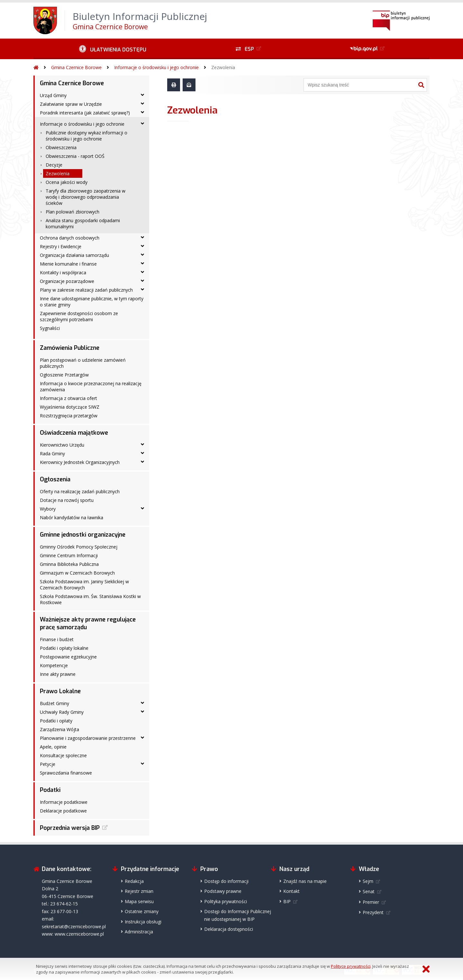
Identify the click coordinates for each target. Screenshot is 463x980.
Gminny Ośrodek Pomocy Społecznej (79, 547)
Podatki (50, 790)
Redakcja (134, 881)
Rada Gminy (52, 454)
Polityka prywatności (226, 901)
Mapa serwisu (139, 901)
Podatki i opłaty (56, 721)
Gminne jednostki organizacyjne (83, 535)
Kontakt (291, 891)
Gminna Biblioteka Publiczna (69, 564)
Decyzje (54, 165)
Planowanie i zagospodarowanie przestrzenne (88, 738)
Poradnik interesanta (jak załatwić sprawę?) (85, 113)
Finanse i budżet (57, 639)
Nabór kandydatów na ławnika (72, 517)
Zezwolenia (223, 67)
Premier (371, 902)
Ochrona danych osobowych (70, 238)
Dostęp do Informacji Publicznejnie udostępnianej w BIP (238, 915)
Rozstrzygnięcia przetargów (69, 416)
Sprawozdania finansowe (66, 773)
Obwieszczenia (61, 147)
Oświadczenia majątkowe (74, 433)
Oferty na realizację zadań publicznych (80, 491)
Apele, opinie (53, 747)
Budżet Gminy (54, 703)
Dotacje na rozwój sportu (67, 500)
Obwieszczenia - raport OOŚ (75, 156)
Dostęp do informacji (226, 881)
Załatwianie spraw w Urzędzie (71, 104)
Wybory (48, 509)
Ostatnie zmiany (142, 911)
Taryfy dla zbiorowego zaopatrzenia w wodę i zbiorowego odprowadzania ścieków (86, 197)
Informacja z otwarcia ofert (68, 398)
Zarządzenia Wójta (59, 729)
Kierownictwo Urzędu (62, 445)
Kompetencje (54, 665)
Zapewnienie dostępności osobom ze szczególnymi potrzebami (79, 316)
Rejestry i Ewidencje (61, 246)
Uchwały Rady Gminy (62, 712)
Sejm (368, 881)
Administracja (139, 932)
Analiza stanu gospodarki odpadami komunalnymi (83, 223)
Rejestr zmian (139, 891)
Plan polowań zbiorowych (73, 212)
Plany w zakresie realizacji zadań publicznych (86, 290)
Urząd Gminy (53, 95)
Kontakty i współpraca (63, 272)
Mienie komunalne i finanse (68, 264)
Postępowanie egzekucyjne (68, 657)
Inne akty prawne (58, 674)
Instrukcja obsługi (143, 922)
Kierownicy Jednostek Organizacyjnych (80, 462)
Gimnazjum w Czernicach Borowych (77, 573)
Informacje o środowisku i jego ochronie (156, 67)
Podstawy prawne (223, 891)
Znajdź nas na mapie (305, 881)
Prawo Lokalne (60, 691)
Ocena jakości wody (67, 182)
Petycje (48, 764)
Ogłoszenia (55, 479)
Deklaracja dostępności (229, 929)
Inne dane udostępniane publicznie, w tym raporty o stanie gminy (92, 302)
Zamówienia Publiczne (70, 348)
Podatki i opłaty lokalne (64, 648)
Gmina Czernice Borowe (76, 67)
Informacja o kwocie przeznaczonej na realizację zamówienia (91, 386)
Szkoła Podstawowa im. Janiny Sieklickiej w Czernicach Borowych (84, 585)
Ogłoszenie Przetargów (64, 375)
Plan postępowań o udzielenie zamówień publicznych (83, 363)
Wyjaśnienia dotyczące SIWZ (70, 407)
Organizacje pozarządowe (67, 281)
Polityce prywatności (351, 966)
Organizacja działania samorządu (74, 255)
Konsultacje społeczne (63, 755)
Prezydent (373, 912)
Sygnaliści (50, 328)
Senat (369, 891)
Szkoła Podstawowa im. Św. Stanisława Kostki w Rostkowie (90, 599)
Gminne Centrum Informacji (69, 555)
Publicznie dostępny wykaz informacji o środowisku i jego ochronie (86, 136)
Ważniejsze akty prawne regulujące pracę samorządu (88, 623)
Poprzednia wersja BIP (70, 828)
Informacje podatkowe (64, 802)
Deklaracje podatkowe (63, 811)
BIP (287, 901)
